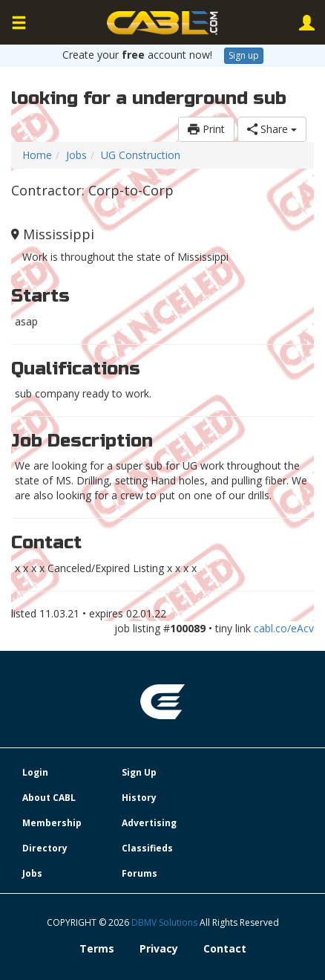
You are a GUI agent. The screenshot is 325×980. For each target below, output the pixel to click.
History (139, 798)
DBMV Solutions (165, 922)
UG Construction (141, 155)
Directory (45, 848)
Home (37, 155)
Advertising (149, 823)
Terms (97, 948)
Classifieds (147, 848)
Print (206, 129)
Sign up (244, 55)
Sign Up (139, 772)
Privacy (159, 948)
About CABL (49, 798)
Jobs (76, 155)
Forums (139, 873)
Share (272, 129)
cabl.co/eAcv (284, 628)
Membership (52, 823)
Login (35, 772)
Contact (225, 948)
